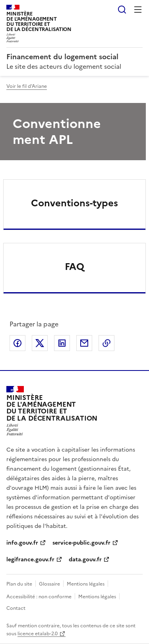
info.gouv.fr (22, 543)
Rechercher (122, 10)
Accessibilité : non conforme (39, 597)
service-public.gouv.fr (81, 543)
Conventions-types (74, 203)
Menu (138, 10)
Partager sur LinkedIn (62, 343)
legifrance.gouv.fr (30, 560)
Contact (16, 608)
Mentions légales (86, 584)
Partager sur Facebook (17, 343)
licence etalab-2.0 (38, 634)
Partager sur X (40, 343)
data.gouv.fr (85, 560)
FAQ (74, 267)
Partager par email (84, 343)
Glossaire (49, 584)
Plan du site (19, 584)
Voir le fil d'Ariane (27, 86)
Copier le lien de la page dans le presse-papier (106, 343)
